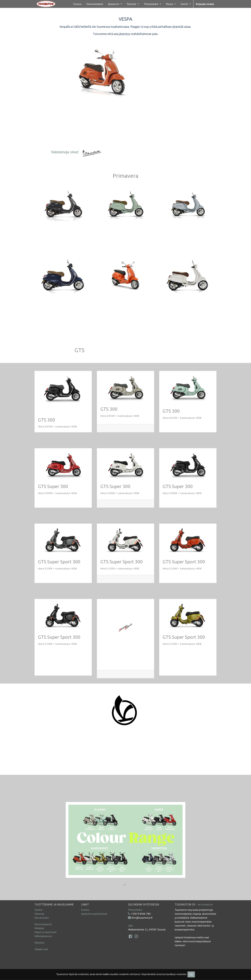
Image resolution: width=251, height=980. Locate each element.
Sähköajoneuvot (43, 936)
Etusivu (85, 910)
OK (191, 974)
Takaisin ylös (41, 949)
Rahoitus (39, 943)
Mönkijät (39, 928)
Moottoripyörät (43, 924)
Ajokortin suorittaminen (94, 914)
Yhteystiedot (135, 910)
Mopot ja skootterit (46, 932)
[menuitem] (77, 4)
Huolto (38, 910)
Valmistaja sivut (65, 152)
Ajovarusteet (42, 918)
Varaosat (39, 914)
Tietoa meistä (205, 905)
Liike (130, 926)
